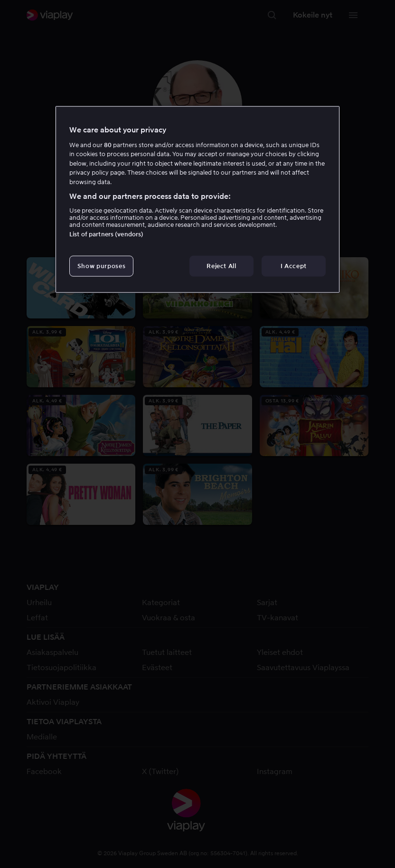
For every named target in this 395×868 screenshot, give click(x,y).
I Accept (294, 266)
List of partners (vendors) (106, 234)
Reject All (221, 266)
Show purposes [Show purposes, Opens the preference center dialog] (101, 266)
